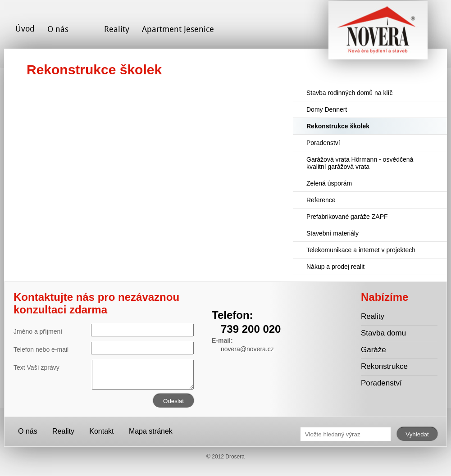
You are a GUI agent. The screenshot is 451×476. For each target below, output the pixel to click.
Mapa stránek (151, 431)
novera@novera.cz (247, 349)
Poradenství (323, 143)
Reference (321, 200)
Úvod (25, 29)
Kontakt (101, 431)
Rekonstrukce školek (338, 126)
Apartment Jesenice (178, 29)
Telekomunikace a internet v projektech (361, 250)
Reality (117, 29)
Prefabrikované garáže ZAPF (347, 217)
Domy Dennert (327, 109)
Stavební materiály (333, 233)
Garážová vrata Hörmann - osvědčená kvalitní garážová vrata (360, 163)
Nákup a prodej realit (335, 267)
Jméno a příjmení (104, 330)
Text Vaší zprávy (104, 368)
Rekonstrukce (384, 366)
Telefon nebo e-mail (104, 348)
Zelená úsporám (329, 183)
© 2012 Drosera (225, 457)
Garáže (374, 350)
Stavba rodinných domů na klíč (349, 93)
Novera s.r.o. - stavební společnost (378, 34)
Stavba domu (383, 333)
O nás (58, 29)
